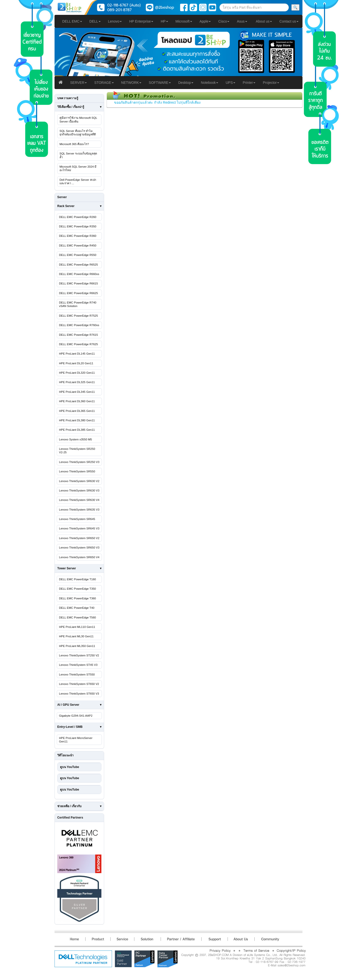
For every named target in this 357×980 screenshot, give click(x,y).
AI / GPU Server (68, 705)
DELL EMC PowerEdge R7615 (78, 335)
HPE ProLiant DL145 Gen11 (77, 354)
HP (164, 21)
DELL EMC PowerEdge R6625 (78, 293)
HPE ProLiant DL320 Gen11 (77, 373)
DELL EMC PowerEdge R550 (78, 255)
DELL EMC (72, 21)
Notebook (209, 83)
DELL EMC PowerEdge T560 (77, 617)
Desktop (186, 83)
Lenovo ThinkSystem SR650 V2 (79, 538)
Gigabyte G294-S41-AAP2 (76, 716)
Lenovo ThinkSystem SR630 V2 (79, 481)
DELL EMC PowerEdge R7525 (78, 316)
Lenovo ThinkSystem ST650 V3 (79, 694)
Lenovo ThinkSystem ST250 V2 (79, 655)
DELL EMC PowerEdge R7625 (78, 344)
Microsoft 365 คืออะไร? (74, 144)
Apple (205, 21)
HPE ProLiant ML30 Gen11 (76, 636)
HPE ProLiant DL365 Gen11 (77, 411)
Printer (249, 83)
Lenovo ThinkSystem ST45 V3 (78, 665)
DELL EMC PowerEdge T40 (77, 608)
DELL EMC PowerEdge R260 (78, 217)
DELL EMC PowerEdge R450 (78, 245)
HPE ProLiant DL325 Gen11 (77, 382)
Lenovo (115, 21)
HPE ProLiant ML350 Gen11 (77, 646)
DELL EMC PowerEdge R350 (78, 226)
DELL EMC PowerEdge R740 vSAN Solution (78, 304)
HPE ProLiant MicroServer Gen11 (76, 740)
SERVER (78, 83)
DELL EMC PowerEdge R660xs (79, 274)
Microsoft (184, 21)
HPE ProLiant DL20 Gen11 (76, 363)
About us (264, 21)
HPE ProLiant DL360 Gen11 (77, 401)
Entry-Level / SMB (70, 727)
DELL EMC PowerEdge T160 (77, 579)
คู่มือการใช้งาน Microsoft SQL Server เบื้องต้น (78, 120)
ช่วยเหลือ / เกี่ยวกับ (69, 806)
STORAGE (104, 83)
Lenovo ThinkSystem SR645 (77, 519)
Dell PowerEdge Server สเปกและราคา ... (78, 182)
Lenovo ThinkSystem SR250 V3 (79, 462)
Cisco (224, 21)
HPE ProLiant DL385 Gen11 (77, 430)
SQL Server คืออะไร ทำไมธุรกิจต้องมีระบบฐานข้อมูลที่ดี (78, 133)
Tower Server (67, 568)
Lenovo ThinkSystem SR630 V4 (79, 500)
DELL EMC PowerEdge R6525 (78, 265)
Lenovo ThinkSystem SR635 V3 (79, 510)
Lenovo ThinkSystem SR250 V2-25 (77, 451)
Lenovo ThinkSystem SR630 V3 (79, 490)
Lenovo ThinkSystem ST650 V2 (79, 684)
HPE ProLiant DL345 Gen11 (77, 392)
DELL (95, 21)
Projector (271, 83)
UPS (230, 83)
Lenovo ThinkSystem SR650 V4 (79, 557)
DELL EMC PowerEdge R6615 (78, 283)
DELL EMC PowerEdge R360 (78, 236)
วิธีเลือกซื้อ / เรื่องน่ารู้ (71, 107)
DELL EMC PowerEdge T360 (77, 598)
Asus (242, 21)
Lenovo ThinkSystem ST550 (77, 674)
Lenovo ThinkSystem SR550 (77, 471)
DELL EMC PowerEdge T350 (77, 589)
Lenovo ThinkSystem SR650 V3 (79, 548)
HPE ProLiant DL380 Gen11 (77, 420)
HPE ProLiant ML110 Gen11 (77, 627)
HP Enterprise (141, 21)
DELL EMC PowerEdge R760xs (79, 325)
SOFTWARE (160, 83)
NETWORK (131, 83)
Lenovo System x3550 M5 (75, 439)
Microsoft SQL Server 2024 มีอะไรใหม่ (78, 168)
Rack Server (66, 206)
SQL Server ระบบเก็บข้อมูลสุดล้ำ (78, 155)
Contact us (289, 21)
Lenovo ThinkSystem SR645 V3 (79, 528)
